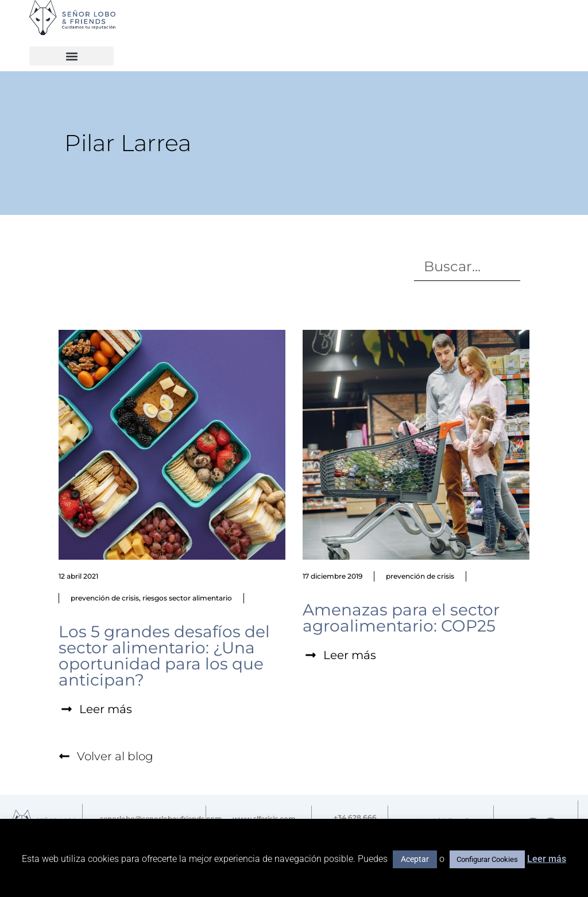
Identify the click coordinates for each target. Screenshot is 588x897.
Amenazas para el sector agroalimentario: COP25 (401, 618)
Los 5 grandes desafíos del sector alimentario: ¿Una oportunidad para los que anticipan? (164, 656)
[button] (71, 56)
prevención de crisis (105, 598)
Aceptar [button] (415, 859)
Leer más (547, 859)
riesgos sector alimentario (187, 598)
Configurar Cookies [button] (487, 859)
